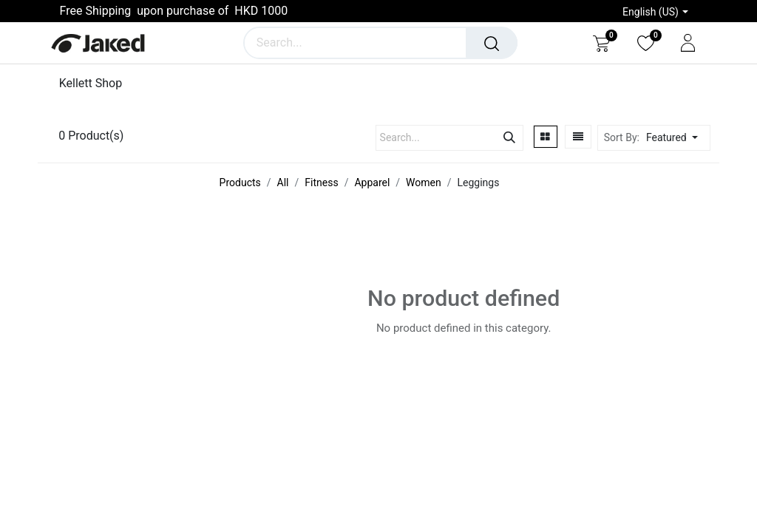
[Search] (492, 43)
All (283, 183)
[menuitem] (96, 83)
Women (424, 183)
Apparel (372, 183)
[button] (676, 138)
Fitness (321, 183)
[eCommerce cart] (601, 43)
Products (240, 183)
